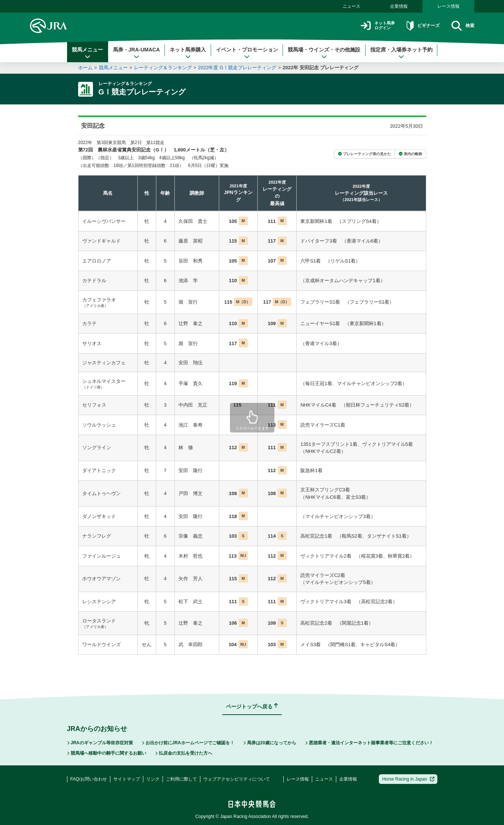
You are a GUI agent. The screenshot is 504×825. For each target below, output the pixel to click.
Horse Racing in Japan (408, 779)
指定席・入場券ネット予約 (401, 53)
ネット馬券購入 (188, 53)
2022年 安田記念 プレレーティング (321, 68)
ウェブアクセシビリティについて (237, 779)
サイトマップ (127, 779)
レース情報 (448, 6)
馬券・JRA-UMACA (136, 53)
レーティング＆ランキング (163, 68)
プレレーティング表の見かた (365, 154)
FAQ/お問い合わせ (89, 779)
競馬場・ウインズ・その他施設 (324, 53)
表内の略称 (410, 154)
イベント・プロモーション (247, 53)
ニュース (351, 6)
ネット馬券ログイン (365, 26)
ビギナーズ (416, 26)
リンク (153, 779)
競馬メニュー (87, 53)
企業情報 (399, 6)
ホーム (85, 68)
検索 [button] (461, 26)
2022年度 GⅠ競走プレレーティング (237, 68)
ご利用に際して (181, 779)
